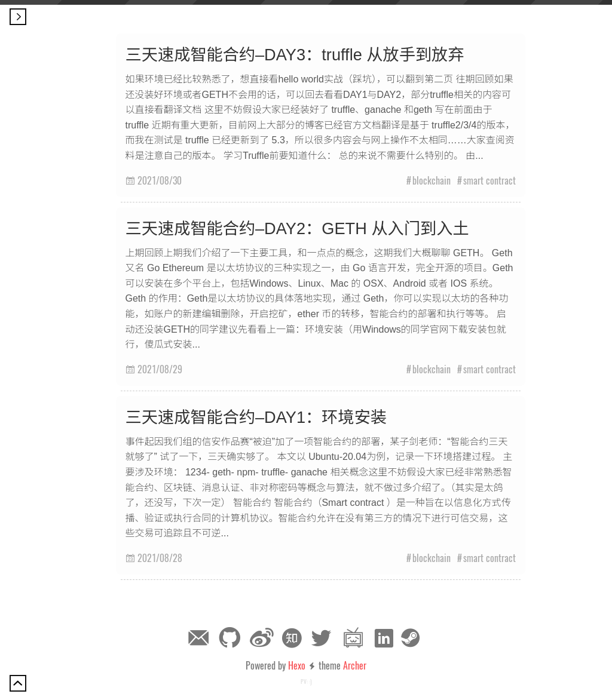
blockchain (432, 180)
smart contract (489, 180)
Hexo (297, 665)
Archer (355, 665)
